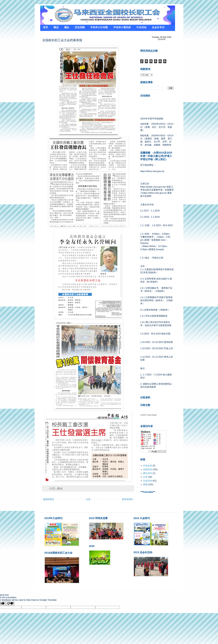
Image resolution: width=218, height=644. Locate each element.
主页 (88, 499)
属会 (67, 27)
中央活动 (141, 27)
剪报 (145, 484)
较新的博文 (49, 499)
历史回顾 (80, 27)
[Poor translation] (10, 604)
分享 (145, 477)
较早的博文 (128, 499)
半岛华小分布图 (99, 27)
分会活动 (148, 481)
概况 (56, 27)
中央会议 (148, 466)
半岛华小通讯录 (122, 27)
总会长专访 (158, 27)
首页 (45, 27)
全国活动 (148, 469)
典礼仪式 (148, 473)
